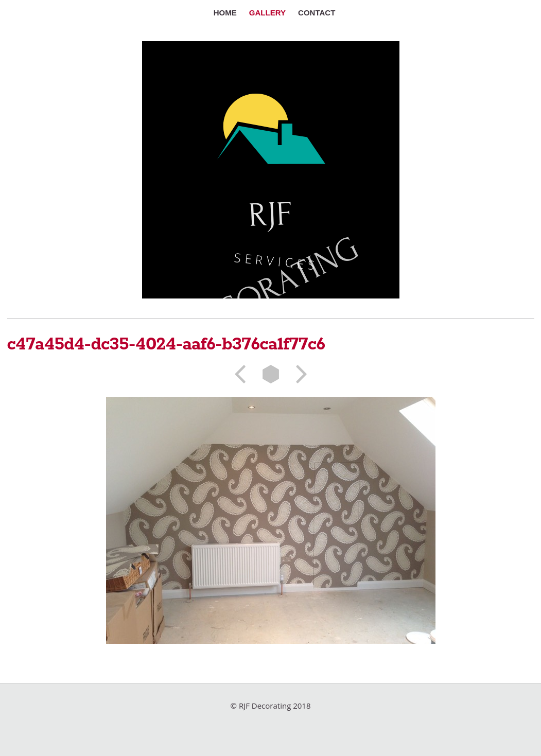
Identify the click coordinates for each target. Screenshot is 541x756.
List (271, 374)
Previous (243, 374)
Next (298, 374)
